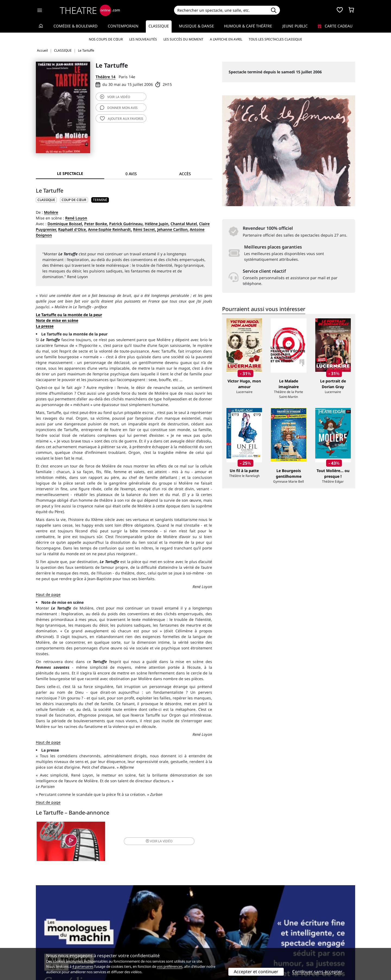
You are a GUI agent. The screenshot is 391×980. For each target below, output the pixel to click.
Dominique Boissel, (65, 224)
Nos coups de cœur (106, 39)
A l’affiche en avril (226, 39)
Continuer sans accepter (317, 972)
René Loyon (76, 218)
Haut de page (48, 594)
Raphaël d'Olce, (72, 229)
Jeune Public (295, 26)
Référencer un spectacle (221, 929)
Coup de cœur (74, 200)
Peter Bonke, (96, 224)
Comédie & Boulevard (75, 26)
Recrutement (48, 935)
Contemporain (123, 26)
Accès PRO (208, 940)
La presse (45, 326)
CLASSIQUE (46, 200)
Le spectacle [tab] (70, 173)
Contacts (44, 946)
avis (119, 108)
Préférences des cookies (139, 946)
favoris (122, 119)
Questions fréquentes (137, 935)
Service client (129, 929)
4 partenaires (83, 966)
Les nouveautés (143, 39)
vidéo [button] (153, 842)
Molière (51, 212)
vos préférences (170, 966)
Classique (159, 26)
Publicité (207, 935)
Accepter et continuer (256, 972)
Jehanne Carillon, (173, 229)
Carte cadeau (335, 26)
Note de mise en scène (57, 320)
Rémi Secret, (145, 229)
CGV (121, 940)
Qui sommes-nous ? (54, 929)
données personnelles (151, 940)
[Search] (221, 10)
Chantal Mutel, (184, 224)
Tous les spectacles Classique (275, 39)
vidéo (115, 97)
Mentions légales (51, 940)
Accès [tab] (185, 174)
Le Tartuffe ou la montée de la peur (69, 315)
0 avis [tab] (131, 174)
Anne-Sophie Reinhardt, (110, 229)
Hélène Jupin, (157, 224)
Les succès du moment (183, 39)
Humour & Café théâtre (248, 26)
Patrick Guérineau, (126, 224)
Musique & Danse (196, 26)
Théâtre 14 (105, 77)
